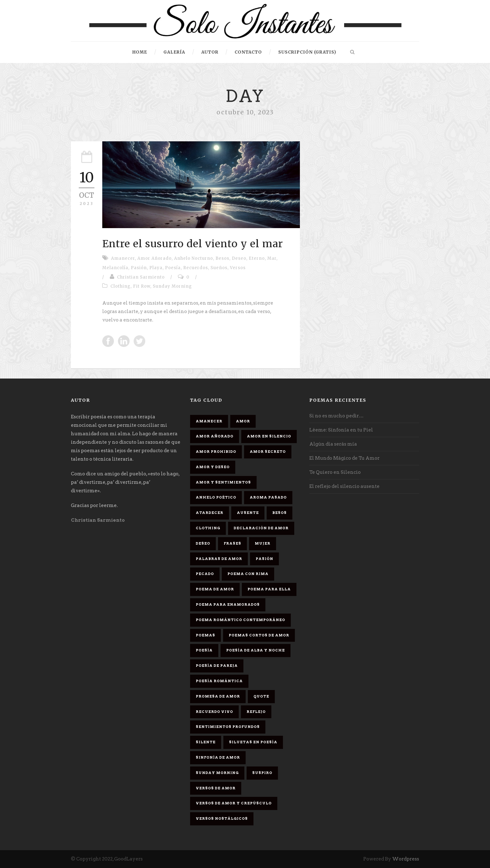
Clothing (120, 286)
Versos (238, 268)
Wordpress (406, 859)
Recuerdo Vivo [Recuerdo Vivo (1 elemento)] (214, 712)
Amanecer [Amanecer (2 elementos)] (209, 421)
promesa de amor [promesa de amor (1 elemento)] (218, 696)
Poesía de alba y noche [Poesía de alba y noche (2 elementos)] (256, 650)
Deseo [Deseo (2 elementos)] (203, 543)
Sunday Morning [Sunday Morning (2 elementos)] (217, 773)
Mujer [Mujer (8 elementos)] (263, 543)
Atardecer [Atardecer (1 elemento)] (210, 513)
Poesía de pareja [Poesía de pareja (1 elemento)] (217, 666)
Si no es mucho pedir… (336, 416)
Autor (210, 52)
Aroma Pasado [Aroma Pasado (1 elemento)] (268, 497)
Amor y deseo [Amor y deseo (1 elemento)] (213, 467)
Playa (156, 268)
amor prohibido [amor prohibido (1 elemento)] (216, 452)
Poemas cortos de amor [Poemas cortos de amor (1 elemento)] (259, 635)
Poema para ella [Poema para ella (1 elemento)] (269, 589)
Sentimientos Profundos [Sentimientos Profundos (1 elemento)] (228, 727)
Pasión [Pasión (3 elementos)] (264, 559)
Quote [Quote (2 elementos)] (261, 696)
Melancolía (115, 268)
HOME (140, 52)
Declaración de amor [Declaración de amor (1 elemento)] (261, 528)
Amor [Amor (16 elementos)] (243, 421)
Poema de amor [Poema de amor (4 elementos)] (215, 589)
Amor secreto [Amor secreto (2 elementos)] (268, 452)
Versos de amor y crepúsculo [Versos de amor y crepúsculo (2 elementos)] (234, 803)
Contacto (248, 52)
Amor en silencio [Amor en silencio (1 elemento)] (269, 436)
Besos (222, 258)
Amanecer (123, 258)
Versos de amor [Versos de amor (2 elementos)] (216, 788)
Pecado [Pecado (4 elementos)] (205, 574)
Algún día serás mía (333, 444)
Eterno (257, 258)
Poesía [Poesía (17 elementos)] (204, 650)
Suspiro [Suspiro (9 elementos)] (262, 773)
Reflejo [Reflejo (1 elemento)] (256, 712)
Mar (272, 258)
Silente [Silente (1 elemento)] (206, 742)
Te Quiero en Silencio (335, 472)
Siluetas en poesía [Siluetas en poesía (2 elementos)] (253, 742)
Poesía (173, 268)
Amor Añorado (154, 258)
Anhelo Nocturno (194, 258)
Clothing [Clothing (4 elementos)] (208, 528)
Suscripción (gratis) (307, 52)
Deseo (239, 258)
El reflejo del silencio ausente (344, 486)
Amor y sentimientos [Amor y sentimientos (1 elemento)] (223, 482)
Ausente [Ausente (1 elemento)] (248, 513)
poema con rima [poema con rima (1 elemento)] (248, 574)
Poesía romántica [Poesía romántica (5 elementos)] (219, 681)
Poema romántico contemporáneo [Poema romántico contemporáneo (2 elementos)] (240, 620)
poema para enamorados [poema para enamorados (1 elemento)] (228, 604)
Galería (174, 52)
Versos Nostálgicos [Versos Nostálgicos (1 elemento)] (222, 818)
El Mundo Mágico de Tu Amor (344, 458)
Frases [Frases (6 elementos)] (232, 543)
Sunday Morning (172, 286)
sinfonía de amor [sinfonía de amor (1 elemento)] (218, 757)
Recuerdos (196, 268)
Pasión (139, 268)
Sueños (219, 268)
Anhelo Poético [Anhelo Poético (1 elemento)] (216, 497)
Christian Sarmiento (141, 277)
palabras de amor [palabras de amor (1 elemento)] (219, 559)
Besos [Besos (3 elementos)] (280, 513)
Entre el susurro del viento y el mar (193, 244)
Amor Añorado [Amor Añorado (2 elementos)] (215, 436)
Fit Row (142, 286)
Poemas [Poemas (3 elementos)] (205, 635)
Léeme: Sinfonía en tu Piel (341, 430)
